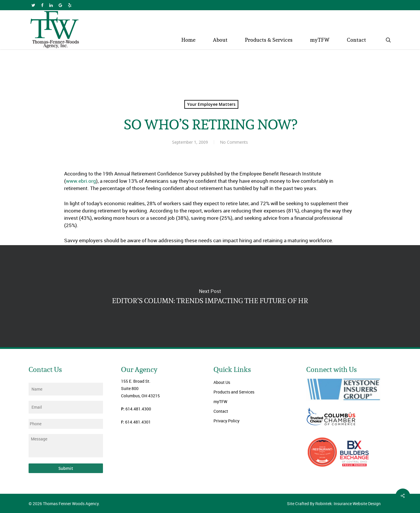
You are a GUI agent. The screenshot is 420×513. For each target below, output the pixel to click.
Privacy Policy (226, 421)
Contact (221, 411)
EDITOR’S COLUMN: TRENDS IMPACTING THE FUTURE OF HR (210, 296)
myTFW (220, 402)
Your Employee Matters (211, 104)
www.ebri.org (81, 181)
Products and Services (234, 392)
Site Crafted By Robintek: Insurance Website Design (334, 504)
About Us (222, 382)
